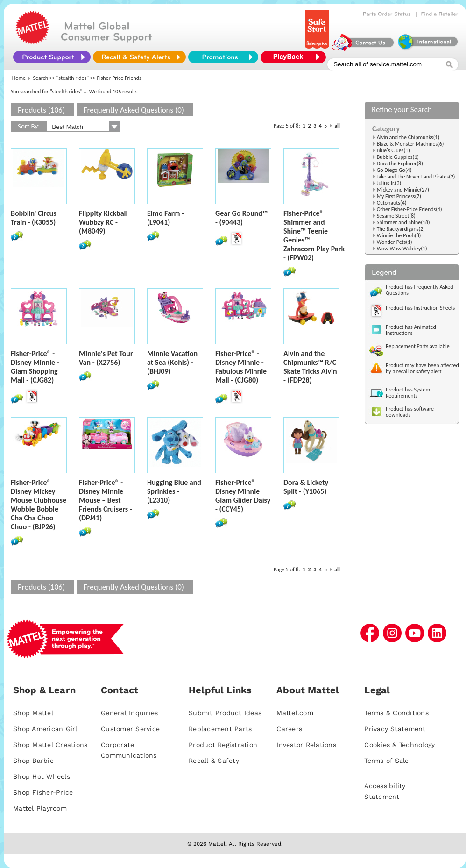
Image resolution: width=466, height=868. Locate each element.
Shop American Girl (45, 729)
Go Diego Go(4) (394, 170)
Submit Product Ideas (225, 713)
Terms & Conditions (396, 713)
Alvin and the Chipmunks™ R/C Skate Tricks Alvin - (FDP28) (310, 367)
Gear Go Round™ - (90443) (241, 218)
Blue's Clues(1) (393, 150)
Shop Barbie (33, 761)
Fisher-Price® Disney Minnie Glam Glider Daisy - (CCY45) (243, 496)
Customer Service (130, 729)
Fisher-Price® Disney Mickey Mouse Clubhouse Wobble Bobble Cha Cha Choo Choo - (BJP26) (39, 505)
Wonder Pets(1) (395, 242)
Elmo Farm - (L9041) (166, 218)
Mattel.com (295, 713)
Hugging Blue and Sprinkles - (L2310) (174, 491)
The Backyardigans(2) (401, 229)
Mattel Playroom (40, 808)
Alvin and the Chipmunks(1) (408, 137)
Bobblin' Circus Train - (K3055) (34, 218)
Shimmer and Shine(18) (403, 222)
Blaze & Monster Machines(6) (410, 144)
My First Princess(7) (399, 196)
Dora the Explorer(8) (400, 164)
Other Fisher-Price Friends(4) (410, 209)
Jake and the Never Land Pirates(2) (416, 177)
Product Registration (223, 745)
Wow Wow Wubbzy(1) (402, 249)
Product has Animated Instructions (411, 330)
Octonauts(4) (392, 203)
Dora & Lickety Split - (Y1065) (306, 487)
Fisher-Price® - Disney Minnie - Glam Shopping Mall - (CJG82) (35, 367)
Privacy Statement (395, 729)
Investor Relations (306, 745)
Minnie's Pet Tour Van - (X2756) (106, 358)
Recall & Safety (214, 761)
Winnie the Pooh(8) (399, 235)
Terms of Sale (386, 761)
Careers (289, 729)
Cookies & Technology (399, 745)
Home (19, 78)
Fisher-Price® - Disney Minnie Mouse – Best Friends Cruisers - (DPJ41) (106, 500)
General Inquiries (129, 713)
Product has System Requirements (408, 393)
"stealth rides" (73, 78)
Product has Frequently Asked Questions (420, 290)
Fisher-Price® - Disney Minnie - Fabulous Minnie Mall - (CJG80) (241, 367)
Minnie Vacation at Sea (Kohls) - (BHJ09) (172, 362)
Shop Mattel (33, 713)
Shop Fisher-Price (43, 792)
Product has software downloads (410, 412)
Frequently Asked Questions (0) (134, 110)
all (337, 126)
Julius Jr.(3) (389, 183)
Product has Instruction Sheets (420, 308)
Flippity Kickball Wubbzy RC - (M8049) (103, 222)
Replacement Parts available (418, 346)
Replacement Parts (220, 729)
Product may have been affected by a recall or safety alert (422, 368)
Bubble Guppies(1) (398, 157)
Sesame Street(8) (396, 216)
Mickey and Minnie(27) (403, 190)
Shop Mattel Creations (50, 745)
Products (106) (41, 110)
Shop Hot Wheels (42, 776)
